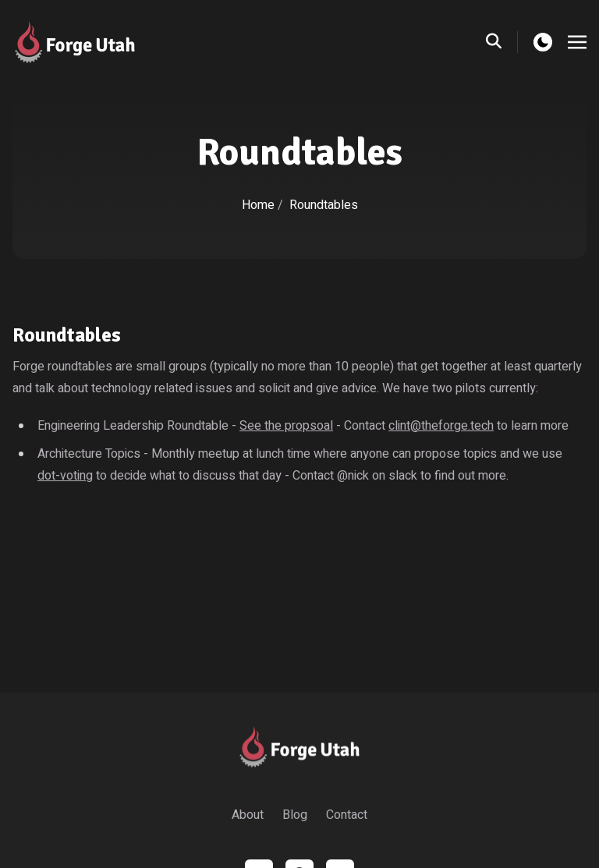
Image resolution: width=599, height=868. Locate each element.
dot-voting (65, 476)
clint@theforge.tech (441, 426)
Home (258, 205)
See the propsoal (286, 426)
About (248, 815)
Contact (347, 815)
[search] (502, 42)
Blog (295, 815)
